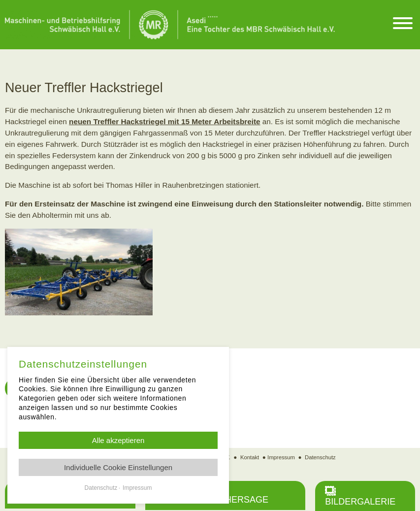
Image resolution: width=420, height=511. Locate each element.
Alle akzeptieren (118, 440)
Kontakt (249, 457)
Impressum (281, 457)
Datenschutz (321, 457)
